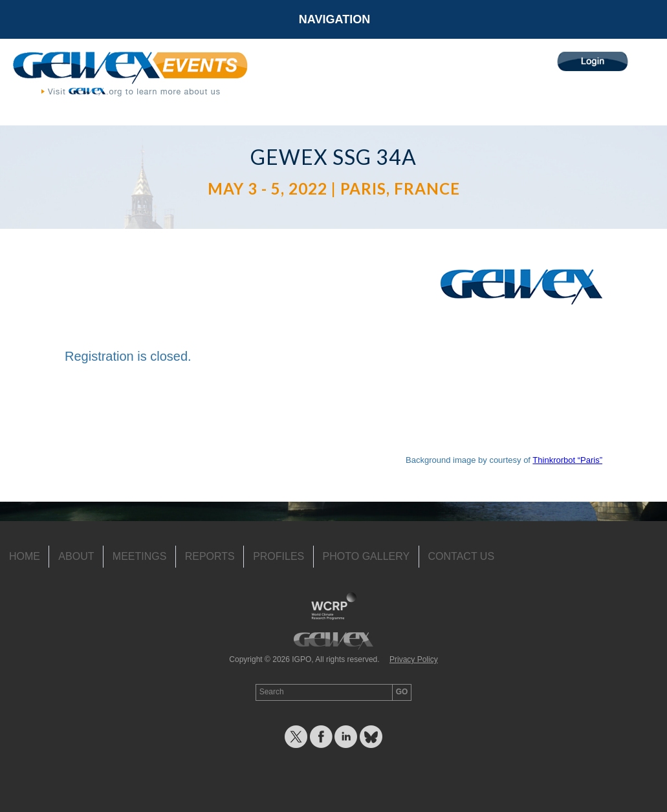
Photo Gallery (366, 556)
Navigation (334, 19)
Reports (210, 556)
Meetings (140, 556)
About (76, 556)
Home (25, 556)
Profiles (279, 556)
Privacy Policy (414, 659)
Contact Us (462, 556)
